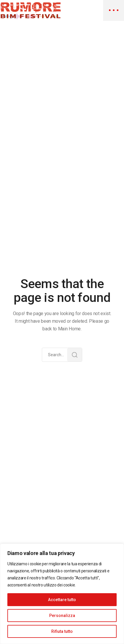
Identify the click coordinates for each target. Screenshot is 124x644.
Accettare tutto (62, 600)
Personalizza (62, 616)
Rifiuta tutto (62, 631)
